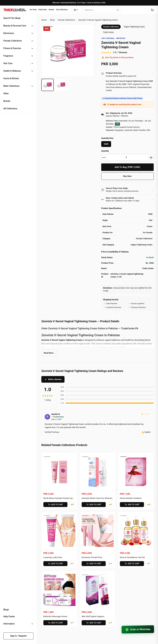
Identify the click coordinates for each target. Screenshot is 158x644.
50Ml (106, 144)
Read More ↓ (49, 353)
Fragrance (8, 56)
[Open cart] (152, 10)
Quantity (105, 151)
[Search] (118, 10)
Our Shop (33, 10)
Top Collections (62, 10)
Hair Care (8, 63)
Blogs (6, 610)
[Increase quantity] (151, 157)
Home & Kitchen (11, 78)
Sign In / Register (19, 636)
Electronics (9, 33)
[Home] (15, 10)
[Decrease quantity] (104, 157)
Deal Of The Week (12, 18)
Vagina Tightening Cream (134, 27)
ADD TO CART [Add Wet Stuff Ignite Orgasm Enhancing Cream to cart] (94, 623)
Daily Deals (43, 10)
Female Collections (13, 41)
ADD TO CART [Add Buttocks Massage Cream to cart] (55, 623)
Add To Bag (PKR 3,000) (127, 167)
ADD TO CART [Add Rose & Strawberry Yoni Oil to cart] (132, 564)
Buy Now (127, 176)
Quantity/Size (107, 138)
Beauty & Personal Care (15, 26)
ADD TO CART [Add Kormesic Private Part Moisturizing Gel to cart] (94, 564)
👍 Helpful (146, 432)
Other (6, 93)
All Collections (10, 109)
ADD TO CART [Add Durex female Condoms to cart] (132, 505)
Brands (51, 10)
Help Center (9, 616)
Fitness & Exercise (12, 48)
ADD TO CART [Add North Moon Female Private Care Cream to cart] (55, 505)
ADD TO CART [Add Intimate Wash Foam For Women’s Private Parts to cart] (94, 505)
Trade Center (108, 32)
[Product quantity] (127, 157)
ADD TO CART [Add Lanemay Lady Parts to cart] (55, 564)
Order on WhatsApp (138, 629)
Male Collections (11, 86)
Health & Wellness (12, 71)
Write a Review (53, 379)
